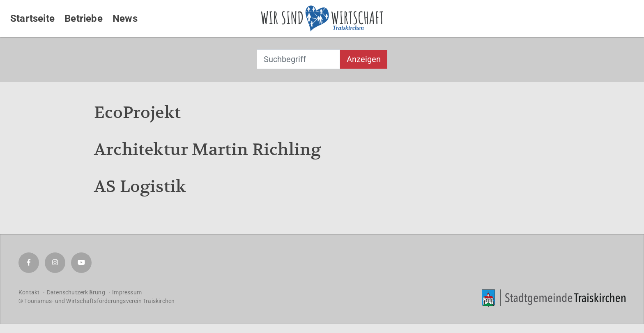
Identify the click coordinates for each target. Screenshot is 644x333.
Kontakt (29, 292)
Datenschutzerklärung (76, 292)
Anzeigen (364, 59)
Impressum (127, 292)
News (125, 18)
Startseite (32, 18)
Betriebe (84, 18)
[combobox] (298, 59)
